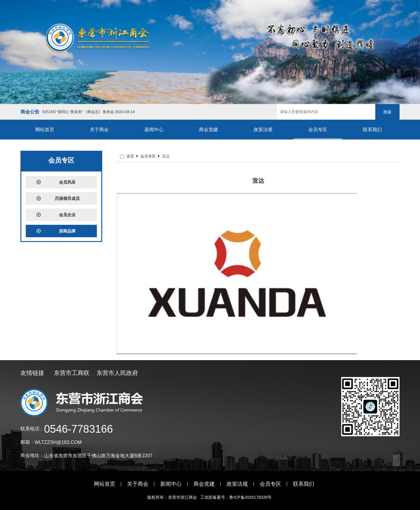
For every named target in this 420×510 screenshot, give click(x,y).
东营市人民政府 (117, 373)
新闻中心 (154, 130)
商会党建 (209, 130)
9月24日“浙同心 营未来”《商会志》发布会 (89, 112)
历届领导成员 (58, 198)
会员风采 (56, 182)
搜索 (387, 112)
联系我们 (372, 130)
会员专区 (318, 130)
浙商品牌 (56, 231)
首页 (130, 156)
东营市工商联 (72, 373)
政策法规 (263, 130)
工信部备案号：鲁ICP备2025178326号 (237, 497)
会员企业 (56, 215)
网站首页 (45, 130)
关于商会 (99, 130)
